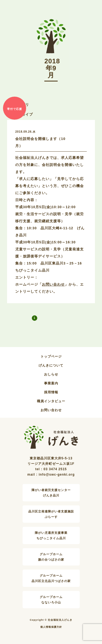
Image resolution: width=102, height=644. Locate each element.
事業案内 (51, 383)
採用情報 (51, 392)
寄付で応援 (15, 109)
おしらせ (51, 374)
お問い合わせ (53, 285)
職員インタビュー (51, 401)
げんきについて (51, 365)
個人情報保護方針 (51, 627)
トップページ (51, 357)
